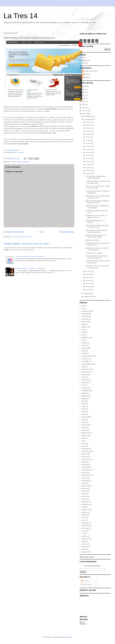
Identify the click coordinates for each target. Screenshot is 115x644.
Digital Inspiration (13, 150)
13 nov (88, 158)
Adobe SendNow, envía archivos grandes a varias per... (97, 257)
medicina (85, 459)
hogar (84, 406)
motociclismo (86, 470)
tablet (83, 515)
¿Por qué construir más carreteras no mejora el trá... (97, 267)
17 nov (88, 146)
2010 (84, 114)
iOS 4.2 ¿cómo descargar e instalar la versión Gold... (98, 187)
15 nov (88, 152)
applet (84, 324)
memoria (85, 465)
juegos (84, 435)
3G (83, 308)
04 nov (88, 281)
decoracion (85, 369)
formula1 (85, 388)
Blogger (69, 637)
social (84, 507)
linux (83, 446)
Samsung (85, 502)
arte (83, 330)
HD (83, 404)
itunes (84, 430)
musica (84, 478)
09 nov (88, 171)
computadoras (86, 356)
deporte (84, 375)
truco (83, 531)
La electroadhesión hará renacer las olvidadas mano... (98, 182)
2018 (84, 92)
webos (84, 549)
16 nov (88, 149)
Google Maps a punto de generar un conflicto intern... (98, 244)
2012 (84, 108)
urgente (84, 536)
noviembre (88, 119)
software (26, 162)
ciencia (84, 348)
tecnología (85, 523)
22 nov (88, 137)
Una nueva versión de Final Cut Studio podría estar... (96, 231)
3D (83, 306)
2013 (84, 105)
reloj (83, 494)
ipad (83, 422)
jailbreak (84, 433)
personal (85, 488)
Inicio (42, 232)
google (84, 398)
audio (83, 332)
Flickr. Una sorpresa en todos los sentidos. (30, 257)
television (85, 525)
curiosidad (85, 361)
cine (83, 351)
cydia (83, 367)
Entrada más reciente (14, 232)
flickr (83, 385)
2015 (84, 102)
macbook (85, 449)
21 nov (88, 140)
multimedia (85, 475)
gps (83, 401)
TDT (83, 518)
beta (83, 335)
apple (83, 322)
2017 (84, 95)
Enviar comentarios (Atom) (23, 237)
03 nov (88, 284)
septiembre (88, 297)
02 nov (88, 287)
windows (85, 552)
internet (13, 162)
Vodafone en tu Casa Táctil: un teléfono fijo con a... (96, 216)
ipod (83, 428)
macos (84, 457)
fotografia (85, 390)
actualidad (85, 314)
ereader (84, 382)
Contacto (85, 63)
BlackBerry (85, 338)
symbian (84, 512)
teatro (84, 520)
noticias (20, 162)
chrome (84, 345)
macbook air (86, 451)
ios (83, 420)
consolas (85, 359)
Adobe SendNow (18, 152)
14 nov (88, 155)
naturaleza (85, 480)
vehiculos (85, 539)
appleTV (84, 327)
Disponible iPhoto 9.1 (93, 240)
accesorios (85, 311)
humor (84, 409)
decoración (85, 372)
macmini (84, 454)
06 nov (88, 274)
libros (83, 443)
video (83, 544)
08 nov (88, 174)
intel (83, 414)
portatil (84, 491)
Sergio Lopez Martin (91, 71)
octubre (87, 293)
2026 (84, 86)
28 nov (88, 128)
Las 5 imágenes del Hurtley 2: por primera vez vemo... (97, 226)
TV (83, 533)
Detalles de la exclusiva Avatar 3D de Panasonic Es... (97, 249)
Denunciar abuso (87, 557)
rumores (84, 499)
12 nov (88, 161)
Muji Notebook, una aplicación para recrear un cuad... (98, 197)
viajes (84, 541)
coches (84, 353)
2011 (84, 111)
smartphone (86, 504)
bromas (84, 343)
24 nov (88, 131)
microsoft (85, 467)
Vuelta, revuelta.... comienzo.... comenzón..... (31, 268)
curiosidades (86, 364)
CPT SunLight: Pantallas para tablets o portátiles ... (96, 177)
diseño (84, 377)
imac (83, 412)
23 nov (88, 134)
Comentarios (86, 584)
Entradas (85, 581)
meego (84, 462)
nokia (83, 483)
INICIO (82, 622)
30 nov (88, 122)
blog (83, 340)
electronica (85, 380)
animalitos (85, 319)
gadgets (84, 396)
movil (83, 473)
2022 (84, 89)
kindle (84, 438)
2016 (84, 98)
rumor (84, 496)
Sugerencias (86, 60)
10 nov (88, 168)
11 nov (88, 164)
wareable (85, 547)
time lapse (85, 528)
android (84, 316)
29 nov (88, 125)
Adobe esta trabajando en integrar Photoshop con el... (97, 202)
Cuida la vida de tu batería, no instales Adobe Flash (96, 236)
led (83, 441)
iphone (84, 425)
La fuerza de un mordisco (94, 253)
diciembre (88, 116)
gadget (84, 393)
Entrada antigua (67, 232)
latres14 (87, 77)
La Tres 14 (21, 16)
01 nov (88, 290)
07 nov (88, 271)
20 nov (88, 143)
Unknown (87, 74)
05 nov (88, 277)
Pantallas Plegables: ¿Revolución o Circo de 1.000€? (26, 244)
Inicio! (84, 58)
